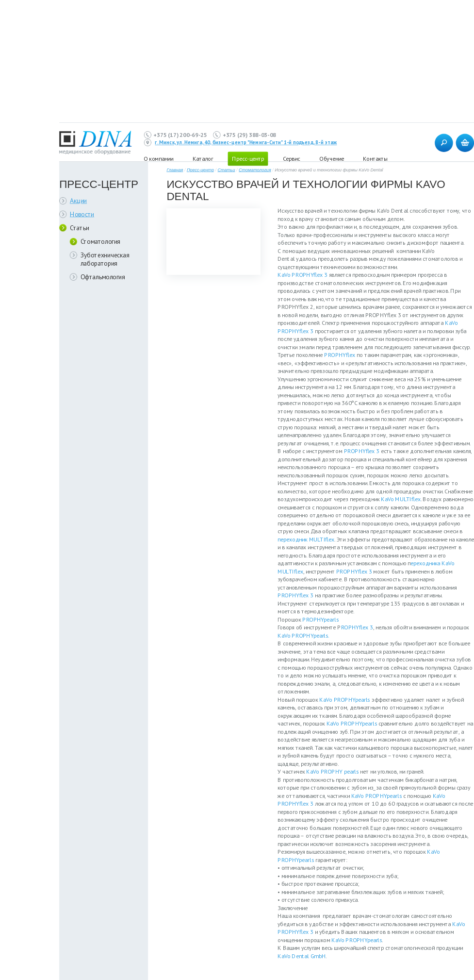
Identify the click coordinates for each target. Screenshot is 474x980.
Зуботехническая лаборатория (105, 259)
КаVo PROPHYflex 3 (302, 275)
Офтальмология (103, 277)
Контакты (375, 159)
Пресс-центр (248, 159)
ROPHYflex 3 (357, 627)
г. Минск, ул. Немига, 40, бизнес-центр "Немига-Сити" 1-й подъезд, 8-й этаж (246, 143)
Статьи (80, 228)
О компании (158, 159)
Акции (78, 201)
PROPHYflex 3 (362, 451)
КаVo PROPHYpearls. (303, 635)
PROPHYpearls (320, 619)
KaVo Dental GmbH (302, 956)
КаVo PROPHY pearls (332, 771)
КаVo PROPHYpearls (344, 700)
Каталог (203, 159)
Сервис (291, 159)
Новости (82, 214)
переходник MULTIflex (306, 539)
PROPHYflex (340, 355)
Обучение (331, 159)
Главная (175, 170)
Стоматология (101, 242)
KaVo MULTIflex (401, 499)
